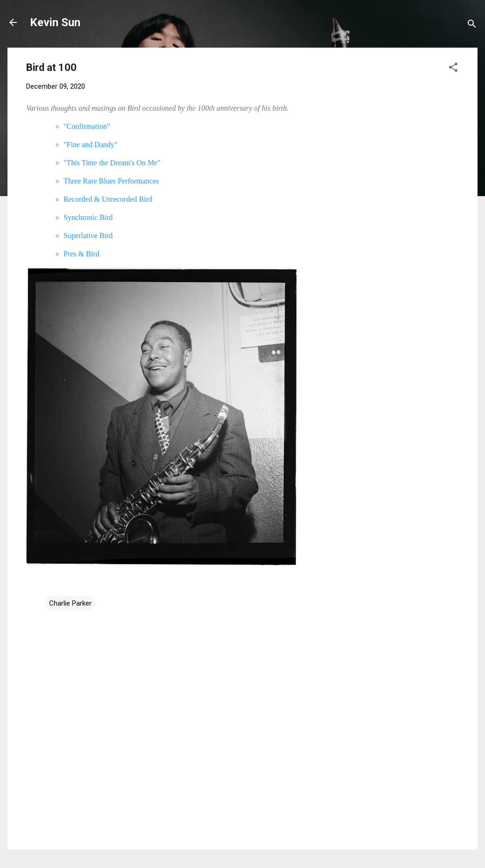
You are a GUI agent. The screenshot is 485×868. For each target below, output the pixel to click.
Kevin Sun (55, 22)
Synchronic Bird (88, 217)
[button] (453, 69)
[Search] (472, 25)
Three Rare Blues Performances (111, 181)
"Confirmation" (87, 126)
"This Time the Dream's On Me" (112, 163)
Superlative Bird (88, 236)
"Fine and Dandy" (90, 145)
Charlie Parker (70, 603)
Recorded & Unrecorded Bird (108, 199)
